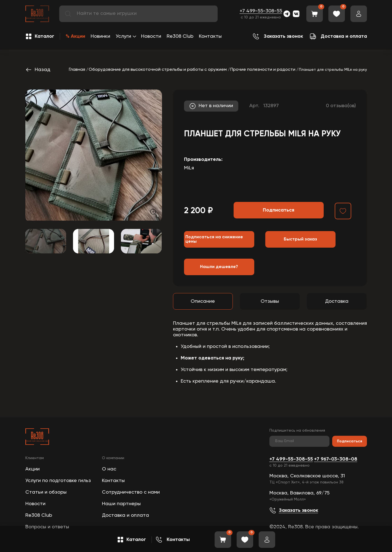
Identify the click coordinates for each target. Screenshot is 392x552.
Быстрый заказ (300, 239)
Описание (203, 301)
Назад (38, 70)
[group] (94, 155)
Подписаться (350, 441)
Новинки (100, 36)
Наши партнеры (121, 504)
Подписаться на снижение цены (214, 239)
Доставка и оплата (125, 515)
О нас (109, 469)
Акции (33, 469)
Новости (151, 36)
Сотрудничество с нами (131, 492)
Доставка (337, 301)
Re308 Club (180, 36)
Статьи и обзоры (46, 492)
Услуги (123, 36)
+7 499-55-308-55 (261, 11)
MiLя (189, 168)
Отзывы (270, 301)
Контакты (210, 36)
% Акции (75, 36)
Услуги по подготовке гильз (58, 481)
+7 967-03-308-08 (336, 459)
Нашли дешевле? (219, 267)
